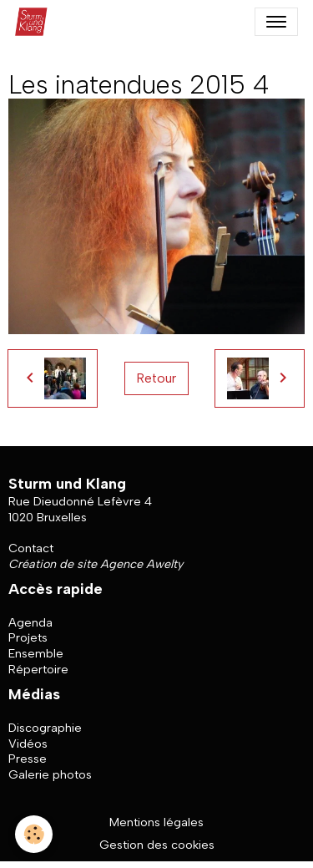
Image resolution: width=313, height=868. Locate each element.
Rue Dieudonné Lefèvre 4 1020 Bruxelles (80, 509)
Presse (28, 759)
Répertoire (38, 669)
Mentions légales (156, 822)
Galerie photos (50, 774)
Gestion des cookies (157, 845)
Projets (28, 637)
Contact (31, 548)
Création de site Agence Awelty (96, 564)
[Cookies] (34, 834)
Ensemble (36, 653)
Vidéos (28, 744)
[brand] (35, 22)
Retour (156, 378)
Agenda (30, 622)
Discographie (45, 728)
